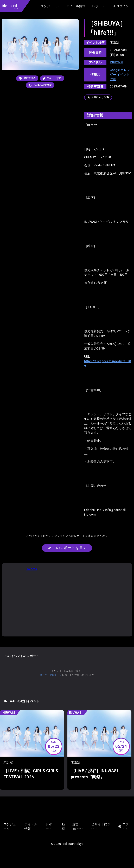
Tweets (32, 569)
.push (10, 6)
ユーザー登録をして (51, 675)
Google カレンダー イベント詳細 (120, 75)
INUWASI (116, 62)
